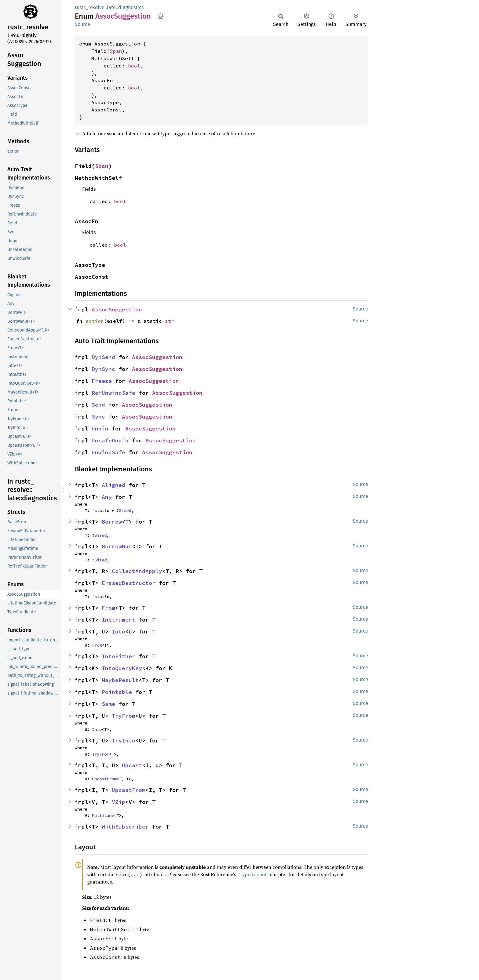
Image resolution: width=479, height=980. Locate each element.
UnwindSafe (108, 452)
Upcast (132, 765)
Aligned (113, 485)
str (170, 321)
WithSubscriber (125, 827)
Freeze (102, 381)
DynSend (103, 357)
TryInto (124, 740)
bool (134, 66)
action (95, 321)
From (108, 608)
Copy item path (161, 16)
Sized (125, 510)
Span (116, 51)
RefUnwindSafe (113, 393)
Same (108, 704)
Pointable (117, 692)
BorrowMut (117, 546)
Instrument (119, 620)
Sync (98, 417)
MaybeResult (120, 680)
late (111, 7)
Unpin (100, 428)
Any (107, 497)
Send (98, 405)
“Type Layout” (253, 874)
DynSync (103, 369)
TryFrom (124, 716)
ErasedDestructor (129, 583)
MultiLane (103, 815)
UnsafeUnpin (110, 440)
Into (119, 632)
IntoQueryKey (122, 668)
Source (82, 24)
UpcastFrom (104, 779)
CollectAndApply (137, 571)
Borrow (112, 522)
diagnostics (131, 7)
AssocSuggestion (117, 309)
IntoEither (119, 656)
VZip (119, 802)
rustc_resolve (90, 7)
